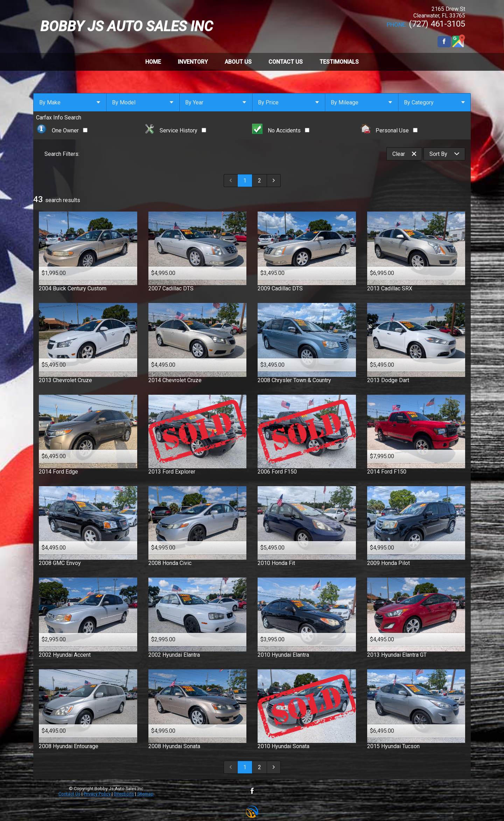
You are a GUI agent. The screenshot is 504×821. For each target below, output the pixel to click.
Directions (124, 794)
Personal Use (389, 130)
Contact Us (69, 794)
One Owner (62, 130)
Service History (175, 130)
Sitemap (145, 794)
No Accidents (281, 130)
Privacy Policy (97, 794)
